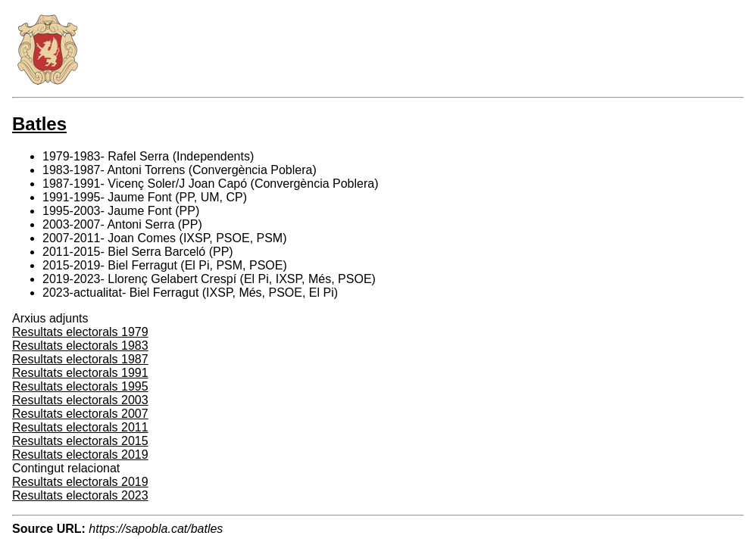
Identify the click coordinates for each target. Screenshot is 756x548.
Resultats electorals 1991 (80, 373)
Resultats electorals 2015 (80, 441)
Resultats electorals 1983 (80, 346)
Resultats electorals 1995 (80, 386)
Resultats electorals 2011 (80, 427)
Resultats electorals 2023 (80, 495)
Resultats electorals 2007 (80, 414)
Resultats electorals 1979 (80, 332)
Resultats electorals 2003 (80, 400)
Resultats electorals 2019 (80, 455)
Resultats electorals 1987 (80, 359)
